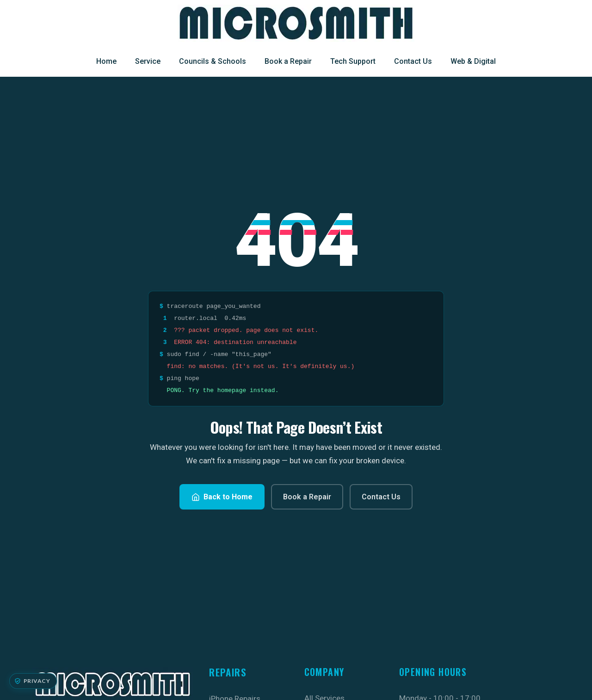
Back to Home (222, 497)
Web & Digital (473, 61)
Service (148, 61)
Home (106, 61)
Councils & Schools (213, 61)
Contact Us (413, 61)
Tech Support (353, 61)
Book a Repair (288, 61)
